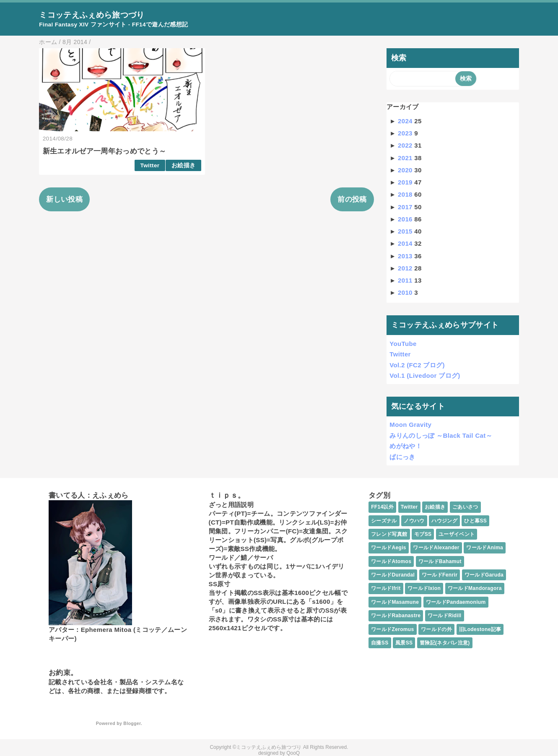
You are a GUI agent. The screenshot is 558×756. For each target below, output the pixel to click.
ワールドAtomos (391, 561)
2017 (406, 207)
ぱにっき (402, 457)
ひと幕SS (475, 521)
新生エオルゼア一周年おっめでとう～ (105, 151)
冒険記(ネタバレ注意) (445, 643)
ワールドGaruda (484, 575)
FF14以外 (382, 507)
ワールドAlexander (436, 548)
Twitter (150, 165)
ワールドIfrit (386, 588)
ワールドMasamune (395, 602)
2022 (406, 145)
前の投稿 (352, 199)
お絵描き (183, 165)
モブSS (423, 534)
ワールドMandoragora (475, 588)
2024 (406, 121)
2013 (406, 256)
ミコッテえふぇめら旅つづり (92, 15)
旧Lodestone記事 (480, 629)
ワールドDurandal (393, 575)
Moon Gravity (410, 425)
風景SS (404, 643)
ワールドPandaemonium (456, 602)
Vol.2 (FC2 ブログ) (417, 365)
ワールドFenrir (440, 575)
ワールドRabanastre (396, 616)
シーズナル (384, 521)
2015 (406, 231)
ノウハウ (414, 521)
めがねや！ (406, 446)
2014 (406, 243)
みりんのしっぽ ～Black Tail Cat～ (441, 435)
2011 (406, 280)
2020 (406, 170)
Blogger (132, 723)
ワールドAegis (389, 548)
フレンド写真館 (389, 534)
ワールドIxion (424, 588)
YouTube (403, 344)
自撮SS (380, 643)
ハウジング (444, 521)
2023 (406, 133)
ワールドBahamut (440, 561)
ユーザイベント (457, 534)
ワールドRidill (445, 616)
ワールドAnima (485, 548)
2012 (406, 268)
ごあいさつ (465, 507)
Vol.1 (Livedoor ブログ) (425, 375)
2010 (406, 292)
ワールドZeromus (392, 629)
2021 (406, 158)
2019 (406, 182)
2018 (406, 194)
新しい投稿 (64, 199)
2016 (406, 219)
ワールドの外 (436, 629)
